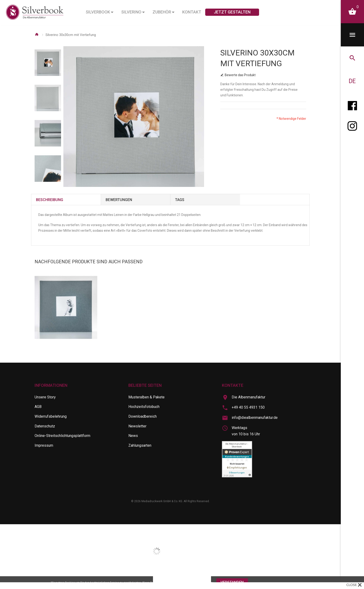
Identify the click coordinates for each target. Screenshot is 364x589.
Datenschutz (45, 426)
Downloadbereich (143, 416)
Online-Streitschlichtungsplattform (62, 436)
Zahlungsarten (140, 445)
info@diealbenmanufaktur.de (255, 418)
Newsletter (137, 426)
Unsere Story (45, 397)
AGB (38, 407)
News (133, 436)
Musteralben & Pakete (146, 397)
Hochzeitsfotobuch (144, 407)
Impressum (44, 445)
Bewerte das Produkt (240, 75)
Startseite (37, 34)
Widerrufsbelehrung (51, 416)
